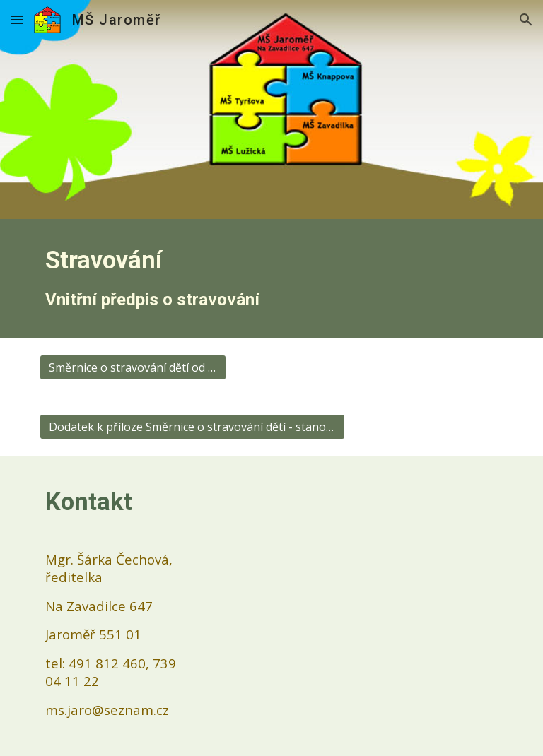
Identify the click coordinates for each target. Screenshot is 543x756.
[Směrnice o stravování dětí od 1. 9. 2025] (133, 367)
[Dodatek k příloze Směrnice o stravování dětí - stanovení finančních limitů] (192, 427)
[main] (271, 278)
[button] (17, 19)
